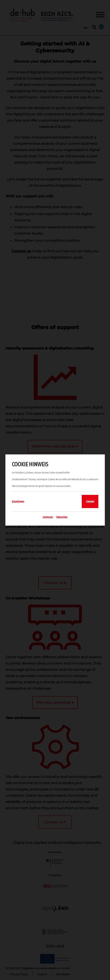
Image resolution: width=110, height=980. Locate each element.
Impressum (48, 517)
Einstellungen (18, 501)
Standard (90, 501)
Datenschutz (62, 517)
